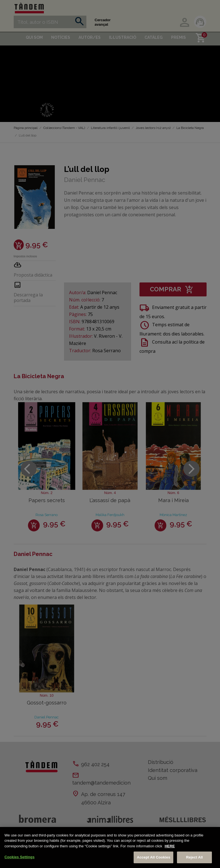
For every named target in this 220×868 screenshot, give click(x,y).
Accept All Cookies (153, 857)
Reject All (194, 857)
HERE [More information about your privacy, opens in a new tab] (170, 846)
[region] (110, 847)
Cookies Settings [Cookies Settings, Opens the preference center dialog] (20, 857)
